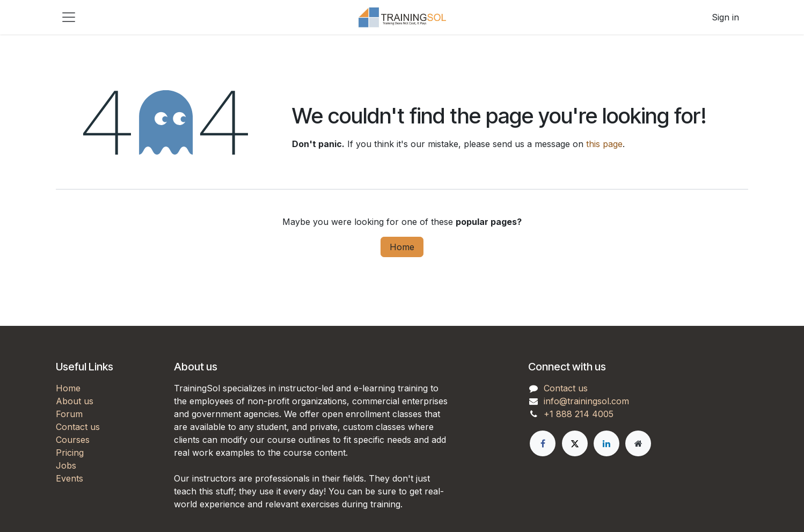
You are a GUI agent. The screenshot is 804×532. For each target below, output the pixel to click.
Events (70, 478)
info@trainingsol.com (586, 401)
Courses (73, 440)
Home (402, 247)
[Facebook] (543, 443)
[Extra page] (638, 443)
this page (604, 144)
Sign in (725, 17)
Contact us (78, 427)
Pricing (70, 453)
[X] (575, 443)
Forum (69, 414)
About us (75, 401)
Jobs (66, 465)
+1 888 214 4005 (579, 414)
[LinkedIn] (606, 443)
